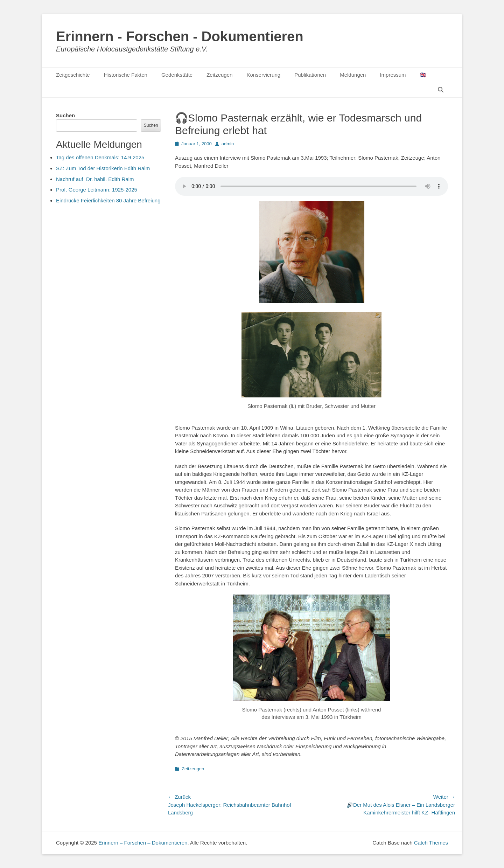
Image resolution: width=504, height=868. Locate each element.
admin (228, 144)
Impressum (393, 75)
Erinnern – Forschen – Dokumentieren (143, 843)
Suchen (65, 115)
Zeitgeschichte (73, 75)
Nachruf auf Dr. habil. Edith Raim (95, 179)
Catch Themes (431, 843)
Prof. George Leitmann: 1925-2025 (97, 190)
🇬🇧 (423, 75)
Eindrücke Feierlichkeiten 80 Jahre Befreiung (108, 200)
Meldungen (353, 75)
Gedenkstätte (177, 75)
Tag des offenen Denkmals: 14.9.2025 (100, 157)
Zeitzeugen (219, 75)
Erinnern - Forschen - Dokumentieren (180, 36)
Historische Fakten (126, 75)
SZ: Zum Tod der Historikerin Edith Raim (103, 168)
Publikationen (310, 75)
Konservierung (263, 75)
